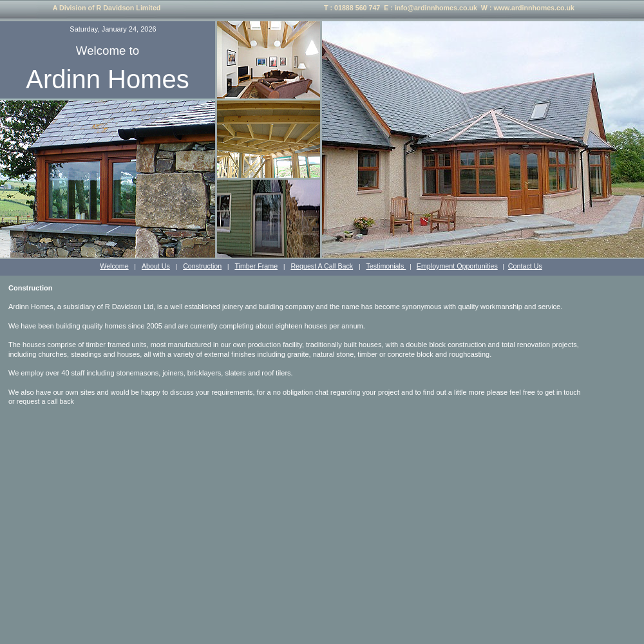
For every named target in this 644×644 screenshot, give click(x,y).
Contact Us (525, 266)
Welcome (114, 266)
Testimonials (386, 266)
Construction (202, 266)
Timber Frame (256, 266)
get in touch (563, 392)
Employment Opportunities (457, 266)
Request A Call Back (322, 266)
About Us (156, 266)
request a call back (45, 401)
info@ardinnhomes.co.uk (436, 8)
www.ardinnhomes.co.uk (534, 8)
